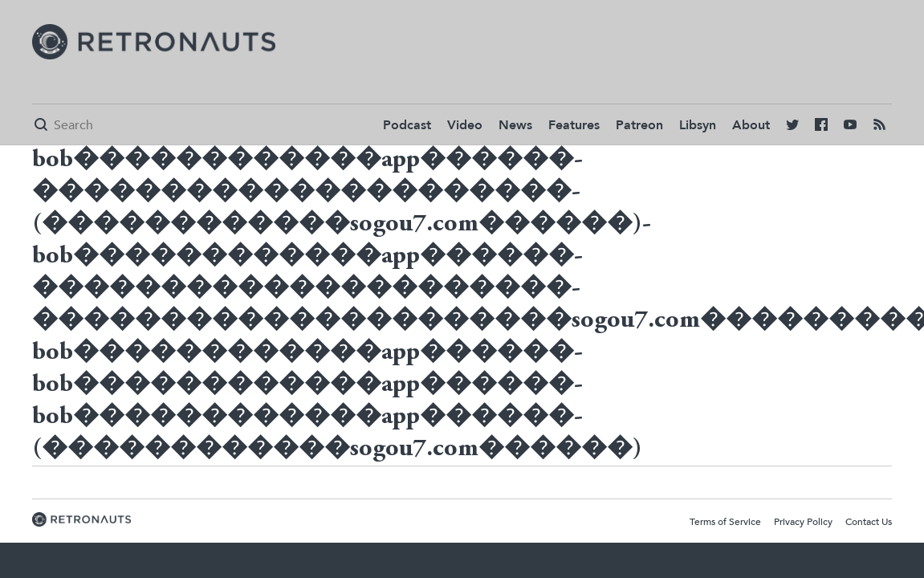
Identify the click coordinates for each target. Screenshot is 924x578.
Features (574, 125)
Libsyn (698, 125)
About (751, 125)
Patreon (639, 125)
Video (465, 125)
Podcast (407, 125)
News (515, 125)
